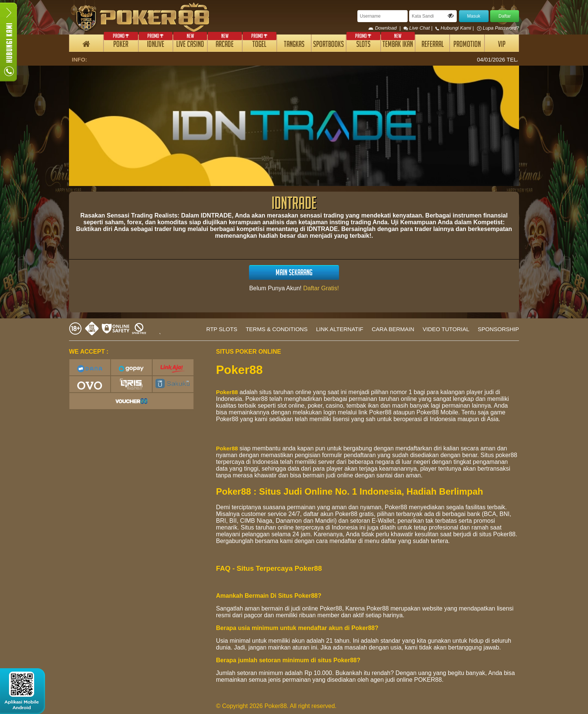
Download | (386, 28)
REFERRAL (433, 45)
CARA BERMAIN (393, 329)
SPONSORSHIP (498, 329)
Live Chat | (419, 28)
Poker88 (227, 392)
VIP (502, 45)
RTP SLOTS (222, 329)
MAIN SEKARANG (294, 274)
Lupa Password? (498, 28)
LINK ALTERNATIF (340, 329)
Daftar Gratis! (321, 288)
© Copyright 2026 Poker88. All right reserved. (276, 706)
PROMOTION (467, 45)
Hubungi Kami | (455, 28)
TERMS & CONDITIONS (277, 329)
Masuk (474, 16)
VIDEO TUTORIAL (446, 329)
